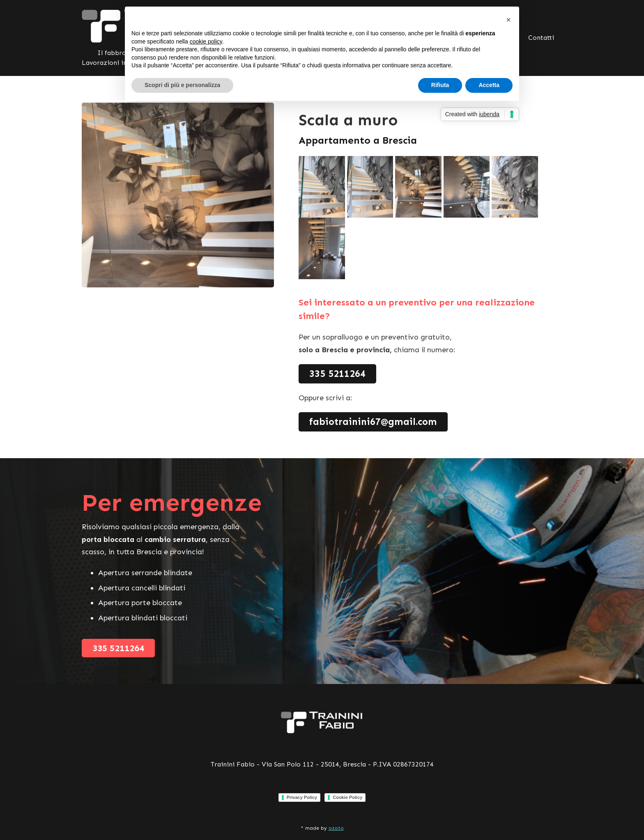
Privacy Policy (302, 797)
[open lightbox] (323, 187)
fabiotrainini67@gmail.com (373, 422)
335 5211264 (337, 374)
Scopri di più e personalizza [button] (182, 85)
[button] (508, 20)
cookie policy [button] (206, 41)
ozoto (336, 828)
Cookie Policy (347, 797)
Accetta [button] (489, 85)
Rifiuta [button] (440, 85)
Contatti (541, 38)
